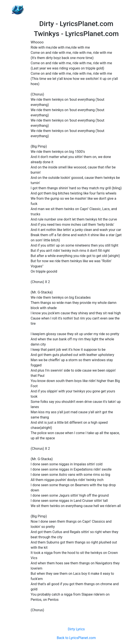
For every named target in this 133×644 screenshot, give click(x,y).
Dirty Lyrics (76, 629)
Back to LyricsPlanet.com (76, 638)
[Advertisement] (76, 10)
